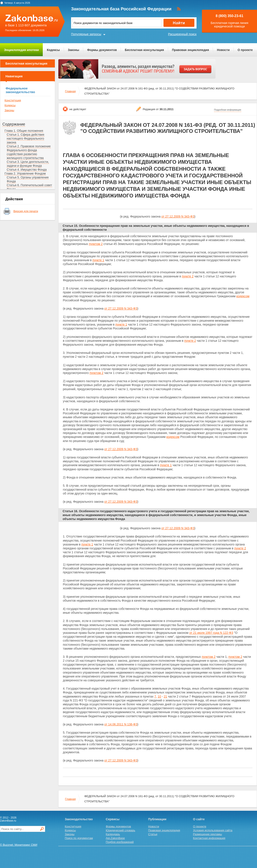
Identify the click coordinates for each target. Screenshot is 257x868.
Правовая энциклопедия (190, 50)
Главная (70, 91)
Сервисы (113, 819)
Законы (73, 50)
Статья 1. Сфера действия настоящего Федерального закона (25, 138)
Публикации (157, 819)
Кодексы (53, 50)
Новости (223, 50)
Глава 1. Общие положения (24, 131)
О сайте (199, 819)
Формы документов (102, 50)
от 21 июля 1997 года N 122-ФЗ (211, 633)
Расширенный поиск (182, 34)
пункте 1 (98, 260)
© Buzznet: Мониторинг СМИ (19, 845)
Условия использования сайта (213, 830)
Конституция (13, 100)
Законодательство (79, 819)
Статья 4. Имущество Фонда (27, 170)
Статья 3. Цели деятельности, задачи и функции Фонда (28, 164)
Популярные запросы (86, 34)
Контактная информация (209, 838)
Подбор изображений (120, 842)
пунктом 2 (96, 244)
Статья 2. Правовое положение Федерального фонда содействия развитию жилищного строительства (29, 152)
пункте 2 (188, 276)
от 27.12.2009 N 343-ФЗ (178, 216)
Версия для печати (26, 211)
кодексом (243, 296)
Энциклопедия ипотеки (21, 50)
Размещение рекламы (208, 834)
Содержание (14, 124)
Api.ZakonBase (115, 838)
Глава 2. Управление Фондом (25, 173)
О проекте (245, 50)
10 (159, 696)
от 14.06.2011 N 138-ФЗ (121, 724)
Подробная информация (228, 110)
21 (165, 696)
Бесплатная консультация (144, 50)
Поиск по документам (79, 838)
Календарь (113, 834)
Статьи (153, 834)
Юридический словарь (121, 830)
